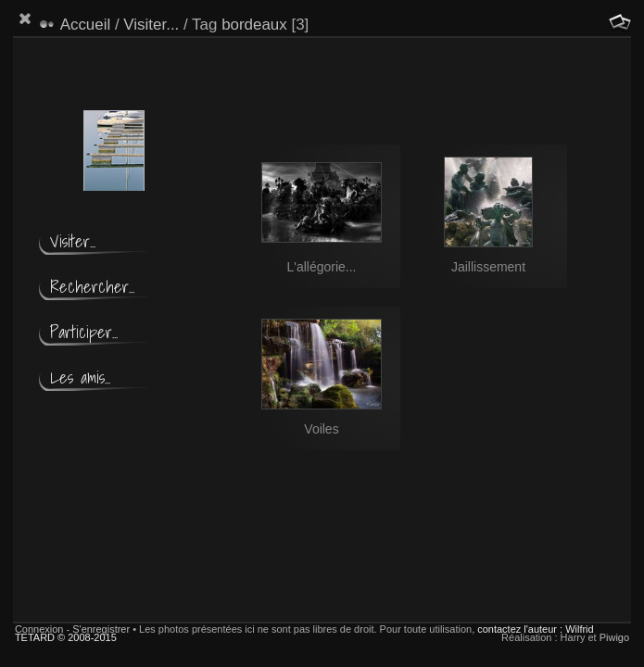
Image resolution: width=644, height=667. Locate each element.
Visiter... (151, 25)
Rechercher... (92, 287)
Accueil (86, 25)
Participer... (84, 332)
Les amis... (80, 378)
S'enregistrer (101, 629)
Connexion (39, 629)
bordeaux (254, 25)
